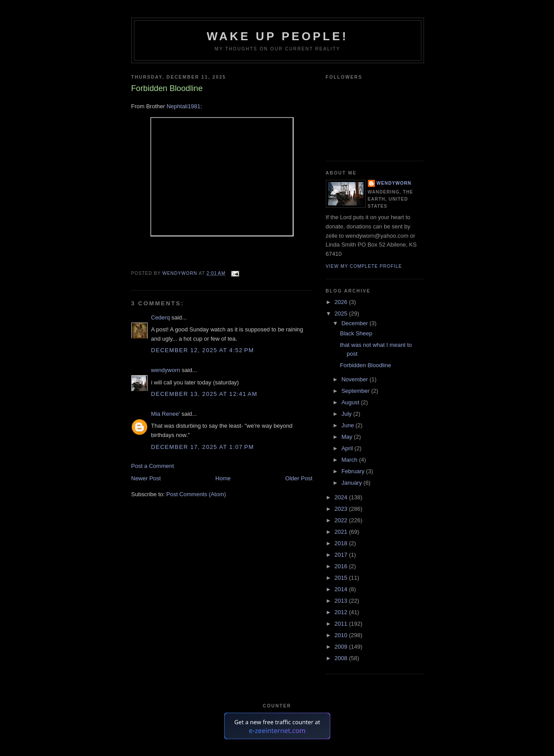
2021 (342, 532)
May (348, 437)
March (350, 460)
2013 (342, 601)
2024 (342, 497)
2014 (342, 589)
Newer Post (146, 478)
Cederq (161, 317)
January (352, 483)
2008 (342, 658)
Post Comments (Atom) (196, 494)
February (354, 471)
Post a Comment (153, 466)
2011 (342, 624)
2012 (342, 612)
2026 (342, 302)
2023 (342, 509)
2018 (342, 543)
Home (223, 478)
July (347, 414)
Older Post (299, 478)
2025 (342, 313)
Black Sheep (356, 333)
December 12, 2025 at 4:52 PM (203, 350)
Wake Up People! (277, 36)
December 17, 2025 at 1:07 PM (203, 447)
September (356, 391)
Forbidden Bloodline (366, 365)
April (348, 448)
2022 (342, 520)
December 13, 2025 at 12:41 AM (204, 394)
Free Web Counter (277, 747)
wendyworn (166, 370)
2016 (342, 566)
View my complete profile (364, 266)
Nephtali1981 (184, 106)
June (348, 425)
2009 (342, 647)
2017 (342, 555)
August (351, 402)
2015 (342, 578)
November (355, 379)
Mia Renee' (166, 414)
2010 (342, 635)
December (355, 323)
